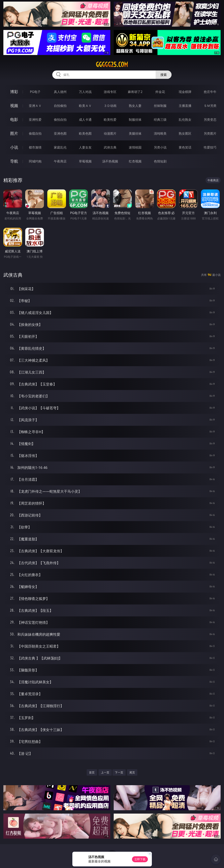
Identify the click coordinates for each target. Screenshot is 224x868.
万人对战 (85, 92)
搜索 (164, 75)
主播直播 (185, 106)
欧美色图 (85, 133)
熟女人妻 (135, 106)
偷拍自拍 (60, 120)
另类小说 (160, 147)
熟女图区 (185, 133)
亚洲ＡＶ (35, 106)
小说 (14, 147)
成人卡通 (85, 120)
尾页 (132, 772)
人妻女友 (85, 147)
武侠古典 (110, 147)
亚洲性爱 (35, 120)
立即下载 (140, 859)
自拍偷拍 (60, 106)
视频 (14, 106)
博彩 (14, 92)
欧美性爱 (110, 120)
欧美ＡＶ (85, 106)
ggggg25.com (112, 65)
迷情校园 (135, 147)
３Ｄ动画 (110, 106)
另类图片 (210, 133)
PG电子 (35, 92)
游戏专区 (110, 92)
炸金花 (160, 92)
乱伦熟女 (185, 120)
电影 (14, 119)
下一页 (119, 772)
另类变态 (210, 120)
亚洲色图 (60, 133)
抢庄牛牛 (210, 92)
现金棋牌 (185, 92)
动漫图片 (110, 133)
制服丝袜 (135, 120)
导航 (14, 161)
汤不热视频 (110, 161)
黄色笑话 (185, 147)
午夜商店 (60, 161)
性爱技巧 (210, 147)
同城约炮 (35, 161)
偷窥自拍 (35, 133)
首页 (92, 772)
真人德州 (60, 92)
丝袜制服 (160, 106)
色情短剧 (160, 161)
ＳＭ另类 (210, 106)
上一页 (105, 772)
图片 (14, 133)
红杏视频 (135, 161)
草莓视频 (85, 161)
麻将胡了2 (135, 92)
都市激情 (35, 147)
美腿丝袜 (135, 133)
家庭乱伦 (60, 147)
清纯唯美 (160, 133)
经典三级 (160, 120)
